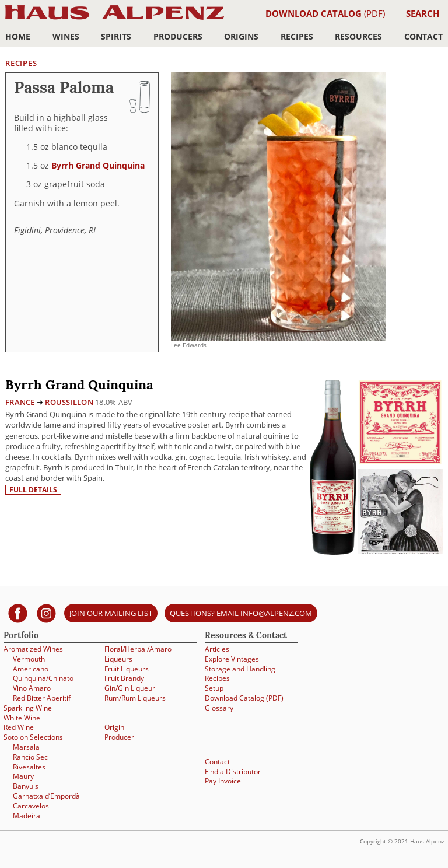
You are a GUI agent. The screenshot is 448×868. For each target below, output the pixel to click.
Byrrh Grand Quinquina (98, 165)
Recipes (297, 36)
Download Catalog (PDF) (244, 698)
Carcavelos (31, 806)
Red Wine (19, 727)
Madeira (27, 816)
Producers (178, 36)
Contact (423, 36)
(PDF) (325, 13)
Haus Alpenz (115, 19)
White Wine (22, 718)
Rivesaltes (29, 767)
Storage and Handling (240, 669)
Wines (66, 36)
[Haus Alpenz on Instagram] (46, 613)
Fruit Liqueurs (127, 669)
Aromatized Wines (33, 649)
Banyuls (26, 786)
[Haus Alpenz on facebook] (18, 613)
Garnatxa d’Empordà (46, 796)
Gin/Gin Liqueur (130, 688)
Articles (217, 649)
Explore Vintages (232, 659)
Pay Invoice (223, 781)
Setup (214, 688)
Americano (31, 669)
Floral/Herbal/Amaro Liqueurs (138, 654)
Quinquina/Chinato (43, 678)
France (20, 402)
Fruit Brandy (124, 678)
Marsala (26, 747)
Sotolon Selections (33, 737)
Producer (119, 737)
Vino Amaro (32, 688)
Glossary (219, 708)
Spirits (116, 36)
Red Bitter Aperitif (42, 698)
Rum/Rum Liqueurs (135, 698)
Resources (358, 36)
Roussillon (69, 402)
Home (18, 36)
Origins (241, 36)
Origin (114, 727)
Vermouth (29, 659)
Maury (23, 776)
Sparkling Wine (28, 708)
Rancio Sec (30, 757)
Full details (33, 490)
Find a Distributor (233, 771)
